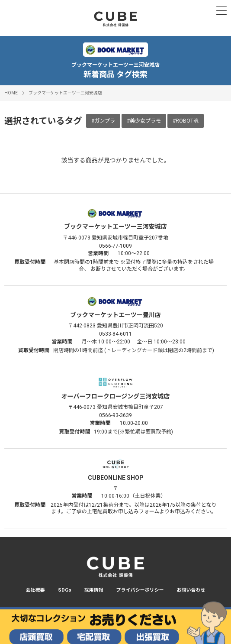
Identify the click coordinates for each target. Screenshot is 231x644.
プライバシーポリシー (140, 590)
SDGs (65, 590)
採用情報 (94, 590)
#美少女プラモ (144, 121)
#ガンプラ (103, 121)
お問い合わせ (191, 590)
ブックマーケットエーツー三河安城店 (65, 93)
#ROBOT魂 (186, 121)
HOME (11, 93)
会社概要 (35, 590)
